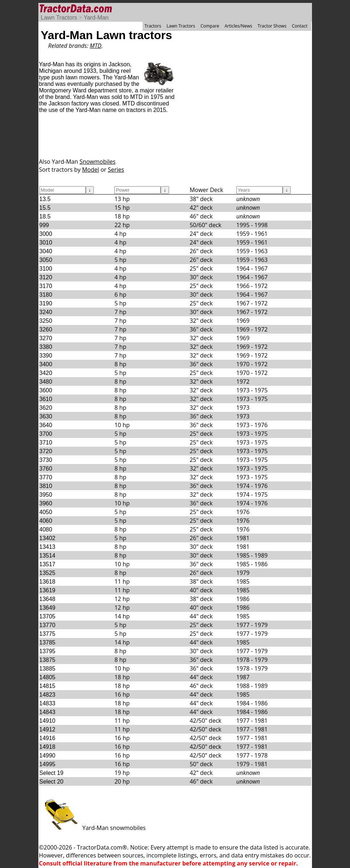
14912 (48, 729)
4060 (46, 521)
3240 (46, 312)
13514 (48, 556)
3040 (46, 251)
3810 (46, 486)
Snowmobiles (98, 162)
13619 (48, 590)
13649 (48, 608)
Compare (210, 26)
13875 (48, 660)
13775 (48, 634)
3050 (46, 260)
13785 (48, 642)
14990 (48, 756)
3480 (46, 382)
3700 (46, 434)
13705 (48, 616)
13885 (48, 669)
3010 (46, 243)
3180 (46, 295)
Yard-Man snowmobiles (92, 828)
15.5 (45, 208)
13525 (48, 573)
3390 (46, 356)
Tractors (153, 26)
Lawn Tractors (59, 18)
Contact (300, 26)
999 (44, 225)
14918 (48, 747)
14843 (48, 712)
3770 (46, 477)
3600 (46, 390)
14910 (48, 721)
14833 (48, 703)
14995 (48, 764)
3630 (46, 416)
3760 (46, 469)
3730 (46, 460)
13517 (48, 564)
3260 (46, 329)
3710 (46, 443)
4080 (46, 529)
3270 (46, 338)
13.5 (45, 199)
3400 (46, 364)
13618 (48, 582)
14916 (48, 738)
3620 (46, 408)
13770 (48, 625)
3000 (46, 234)
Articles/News (239, 26)
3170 (46, 286)
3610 (46, 399)
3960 (46, 503)
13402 (48, 538)
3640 (46, 425)
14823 (48, 695)
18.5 (45, 216)
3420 (46, 373)
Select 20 (52, 782)
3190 (46, 303)
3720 (46, 451)
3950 (46, 495)
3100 (46, 269)
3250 (46, 321)
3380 (46, 347)
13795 (48, 651)
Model (91, 170)
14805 (48, 677)
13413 (48, 547)
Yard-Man (96, 18)
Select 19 (52, 773)
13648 (48, 599)
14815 (48, 686)
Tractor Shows (272, 26)
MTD (96, 46)
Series (116, 170)
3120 (46, 277)
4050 (46, 512)
